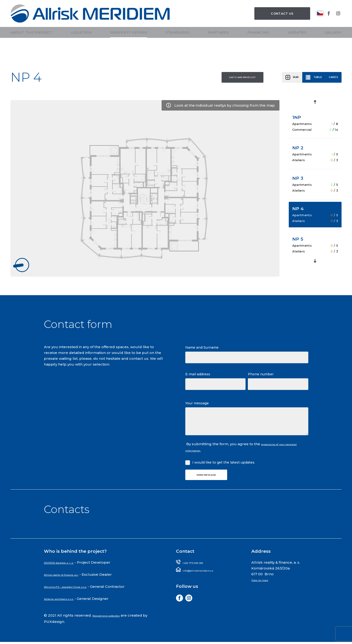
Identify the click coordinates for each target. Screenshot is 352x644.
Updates (297, 48)
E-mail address (198, 377)
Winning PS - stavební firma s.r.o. (75, 590)
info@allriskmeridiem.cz (205, 574)
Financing (258, 48)
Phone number (261, 377)
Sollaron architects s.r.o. (66, 602)
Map (281, 80)
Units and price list (204, 79)
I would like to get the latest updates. (224, 464)
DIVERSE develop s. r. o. (66, 567)
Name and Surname (202, 350)
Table (309, 80)
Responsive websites (112, 618)
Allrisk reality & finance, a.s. (69, 578)
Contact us (282, 21)
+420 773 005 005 (199, 567)
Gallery (333, 48)
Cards (330, 80)
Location (81, 48)
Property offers (129, 48)
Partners (218, 48)
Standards (178, 48)
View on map (264, 584)
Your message (197, 406)
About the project (32, 48)
